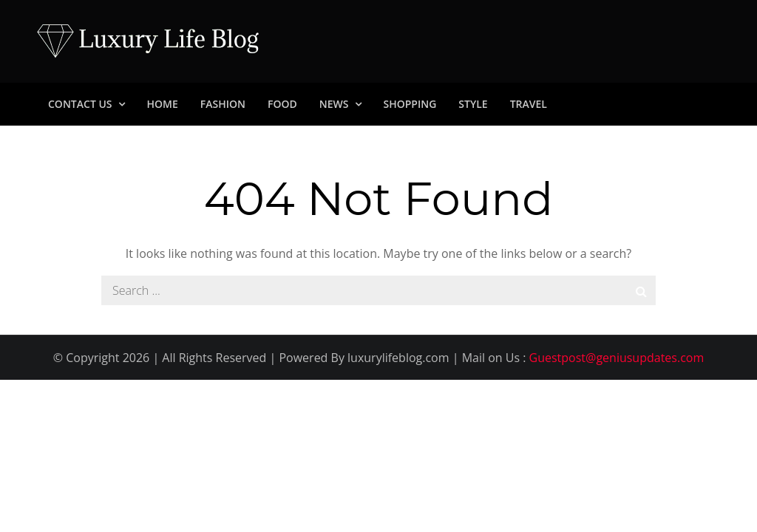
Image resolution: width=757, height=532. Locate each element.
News (334, 104)
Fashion (223, 104)
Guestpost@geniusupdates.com (617, 358)
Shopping (410, 104)
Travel (529, 104)
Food (282, 104)
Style (473, 104)
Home (163, 104)
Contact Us (80, 104)
